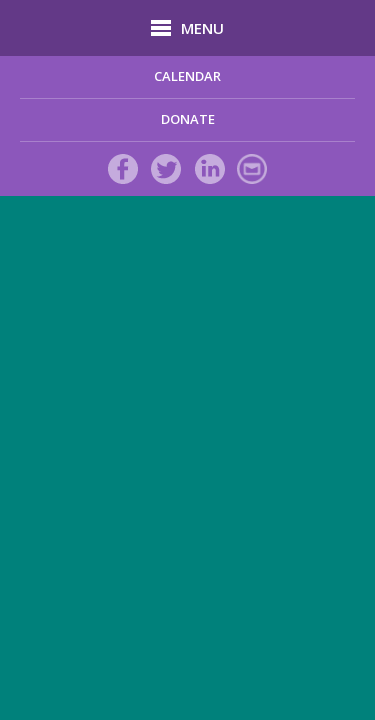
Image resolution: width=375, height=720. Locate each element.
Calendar (187, 76)
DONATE (188, 119)
